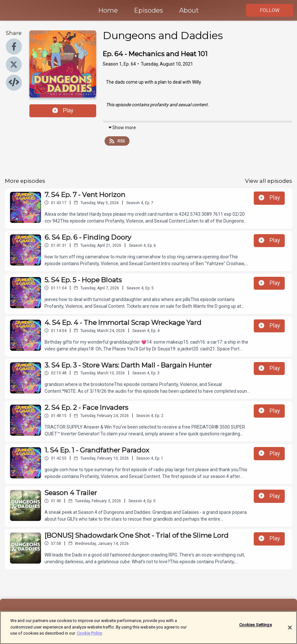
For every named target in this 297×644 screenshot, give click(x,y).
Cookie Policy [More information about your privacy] (89, 637)
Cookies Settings (256, 628)
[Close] (290, 631)
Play (63, 110)
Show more (122, 128)
